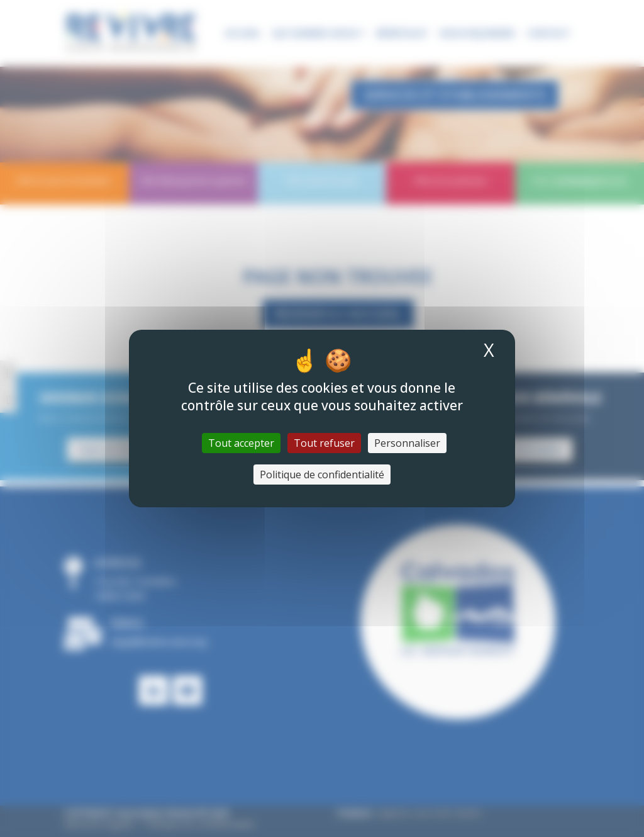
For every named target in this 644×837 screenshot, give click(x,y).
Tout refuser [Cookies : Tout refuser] (324, 443)
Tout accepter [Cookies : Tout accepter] (241, 443)
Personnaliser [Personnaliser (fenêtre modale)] (407, 443)
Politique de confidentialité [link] (322, 475)
